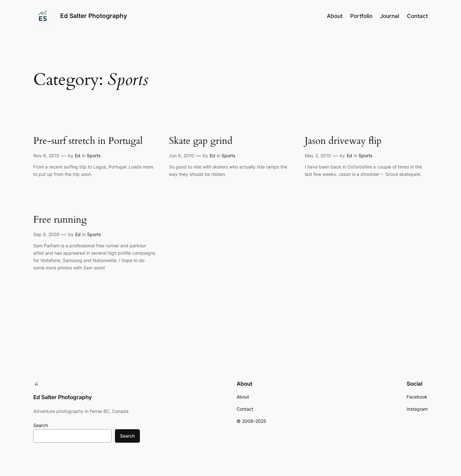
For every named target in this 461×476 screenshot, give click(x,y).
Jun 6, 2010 (182, 156)
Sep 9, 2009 (46, 234)
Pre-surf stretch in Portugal (88, 141)
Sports (94, 156)
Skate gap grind (201, 141)
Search (41, 425)
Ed (78, 156)
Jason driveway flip (343, 141)
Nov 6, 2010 (46, 156)
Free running (60, 220)
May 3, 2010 (318, 156)
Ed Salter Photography (94, 16)
